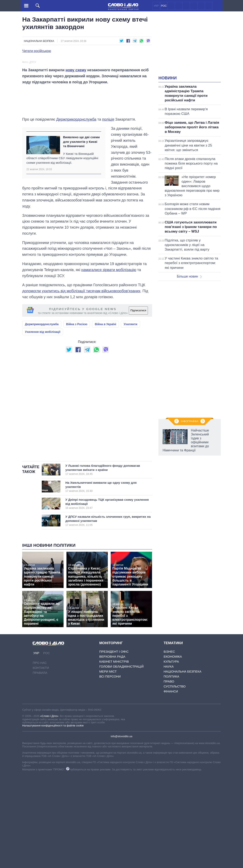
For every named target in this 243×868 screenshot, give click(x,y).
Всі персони (110, 769)
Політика (171, 769)
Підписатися (138, 403)
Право (169, 774)
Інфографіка (190, 421)
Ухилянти (130, 417)
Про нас (40, 756)
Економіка (173, 749)
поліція (108, 212)
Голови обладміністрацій (121, 759)
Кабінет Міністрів (114, 754)
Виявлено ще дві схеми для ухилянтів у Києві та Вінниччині (81, 234)
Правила (40, 766)
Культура (171, 754)
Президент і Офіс (114, 744)
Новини (168, 78)
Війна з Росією (77, 417)
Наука (169, 759)
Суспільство (175, 779)
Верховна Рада (112, 749)
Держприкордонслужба (76, 212)
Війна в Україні (105, 417)
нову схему (76, 163)
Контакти (41, 761)
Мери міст (108, 764)
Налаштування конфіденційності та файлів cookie (53, 818)
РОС (164, 6)
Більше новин (189, 276)
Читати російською (37, 51)
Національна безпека (39, 41)
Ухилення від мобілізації (43, 425)
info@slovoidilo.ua (121, 829)
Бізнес (169, 744)
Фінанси (171, 784)
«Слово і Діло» (49, 809)
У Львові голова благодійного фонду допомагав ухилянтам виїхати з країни (104, 563)
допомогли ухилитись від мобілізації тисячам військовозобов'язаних (81, 384)
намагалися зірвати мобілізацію (109, 363)
